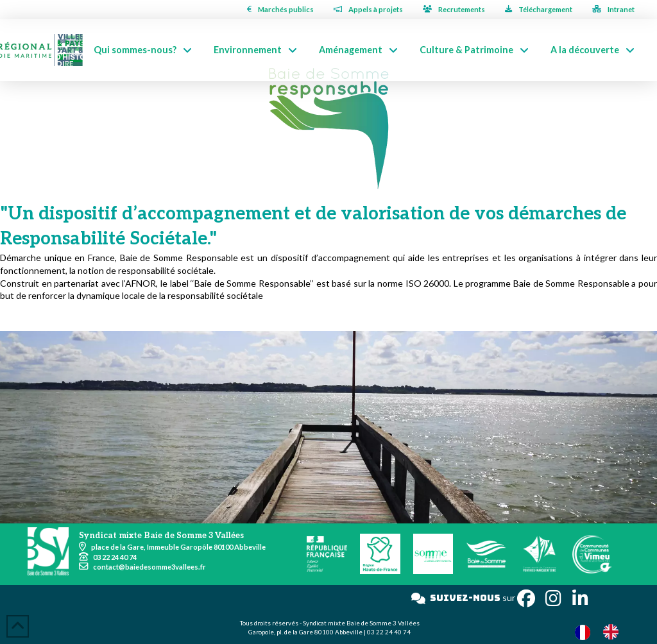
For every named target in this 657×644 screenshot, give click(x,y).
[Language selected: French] (603, 631)
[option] (614, 632)
